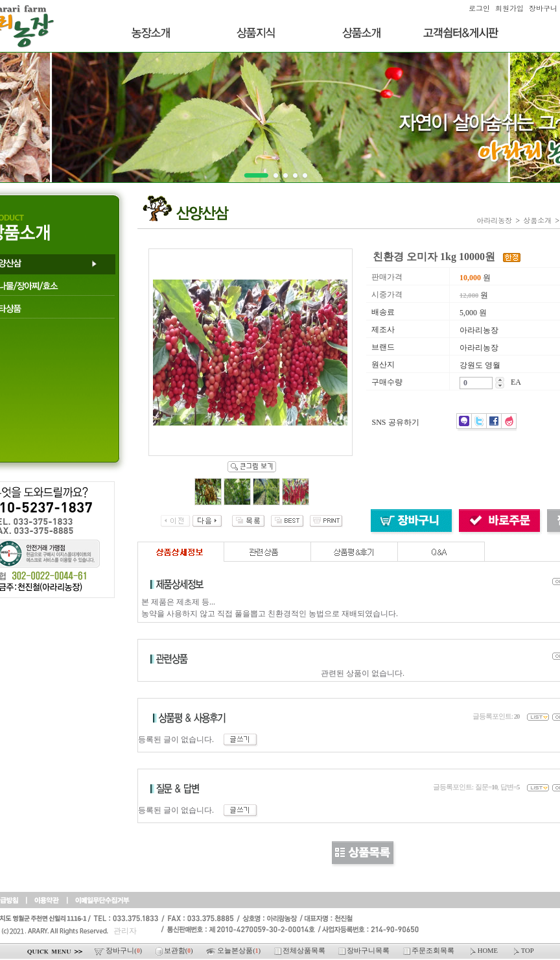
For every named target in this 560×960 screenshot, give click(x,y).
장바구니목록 (365, 951)
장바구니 (543, 8)
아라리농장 (494, 220)
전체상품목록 (301, 951)
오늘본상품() (234, 951)
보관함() (175, 951)
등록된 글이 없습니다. (198, 739)
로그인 (479, 8)
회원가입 (509, 8)
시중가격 (387, 294)
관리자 (125, 931)
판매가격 (387, 277)
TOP (523, 951)
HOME (484, 951)
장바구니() (119, 951)
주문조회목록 (430, 951)
